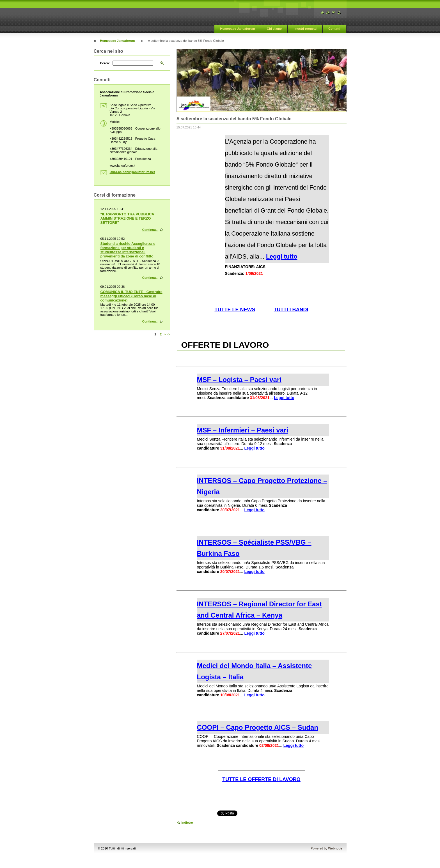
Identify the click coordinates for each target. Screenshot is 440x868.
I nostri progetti (305, 29)
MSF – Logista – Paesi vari (239, 380)
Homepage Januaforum (237, 29)
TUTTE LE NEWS (235, 310)
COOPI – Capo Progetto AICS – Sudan (258, 727)
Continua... (150, 230)
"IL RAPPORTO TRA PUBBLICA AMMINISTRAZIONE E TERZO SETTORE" (127, 218)
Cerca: (105, 63)
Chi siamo (274, 29)
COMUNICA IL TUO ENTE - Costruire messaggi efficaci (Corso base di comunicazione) (131, 296)
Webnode (335, 848)
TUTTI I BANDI (291, 310)
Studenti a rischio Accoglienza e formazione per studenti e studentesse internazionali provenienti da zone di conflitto (128, 250)
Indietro (187, 823)
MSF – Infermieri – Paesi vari (243, 430)
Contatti (334, 29)
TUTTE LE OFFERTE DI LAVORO (261, 779)
